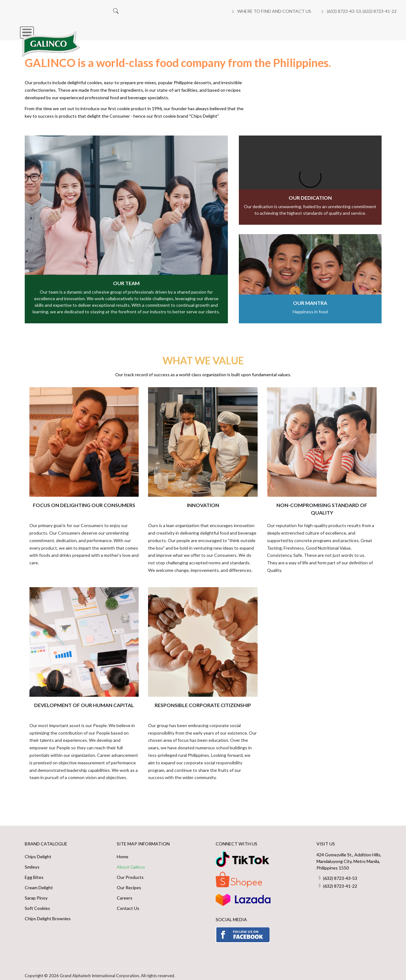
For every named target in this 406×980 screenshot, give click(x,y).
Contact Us (128, 905)
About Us (176, 29)
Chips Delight (38, 853)
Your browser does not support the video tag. (310, 176)
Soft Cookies (37, 905)
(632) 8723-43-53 (203, 11)
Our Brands (135, 29)
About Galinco (131, 863)
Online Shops (264, 29)
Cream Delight (39, 884)
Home (98, 29)
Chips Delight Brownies (48, 915)
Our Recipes (217, 29)
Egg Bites (34, 874)
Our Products (130, 874)
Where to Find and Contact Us (134, 11)
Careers (305, 29)
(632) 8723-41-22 (239, 11)
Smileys (32, 863)
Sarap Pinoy (36, 894)
